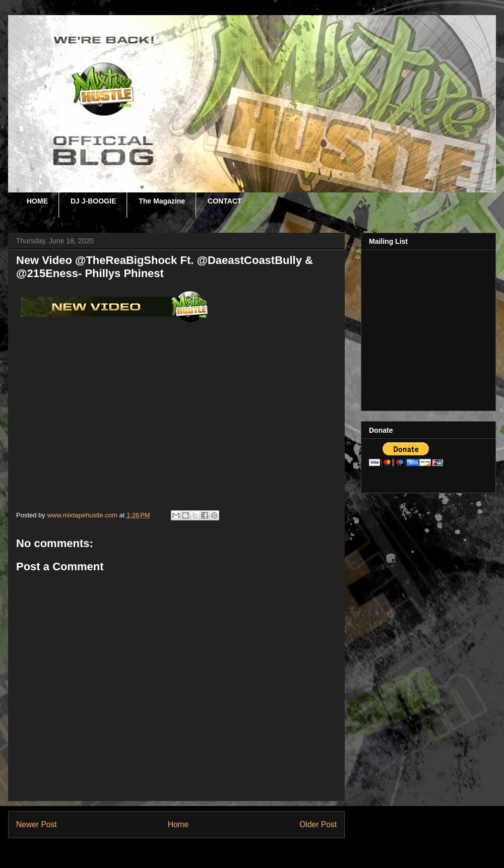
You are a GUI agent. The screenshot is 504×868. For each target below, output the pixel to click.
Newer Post (37, 824)
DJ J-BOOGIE (93, 201)
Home (178, 824)
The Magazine (162, 201)
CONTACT (225, 201)
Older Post (318, 824)
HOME (37, 201)
